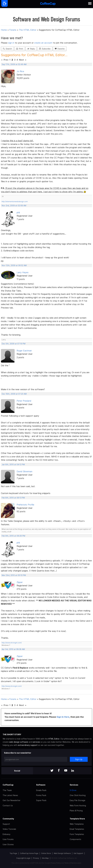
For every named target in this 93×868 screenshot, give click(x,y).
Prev (6, 60)
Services (74, 785)
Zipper (20, 582)
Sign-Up (79, 759)
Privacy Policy (56, 863)
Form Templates (77, 834)
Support (6, 824)
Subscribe (45, 49)
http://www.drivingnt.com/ (12, 643)
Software (41, 785)
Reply (31, 49)
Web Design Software (62, 853)
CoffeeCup (8, 785)
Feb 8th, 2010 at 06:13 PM (13, 498)
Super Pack (41, 800)
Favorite (60, 49)
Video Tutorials (9, 829)
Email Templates (77, 829)
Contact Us (8, 806)
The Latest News (10, 795)
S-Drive (73, 790)
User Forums (8, 839)
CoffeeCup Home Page (29, 853)
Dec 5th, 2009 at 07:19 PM (14, 344)
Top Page (13, 853)
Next (21, 60)
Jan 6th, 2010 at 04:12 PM (13, 465)
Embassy (7, 834)
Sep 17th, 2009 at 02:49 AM (14, 64)
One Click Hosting (78, 795)
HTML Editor (54, 739)
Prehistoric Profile (25, 505)
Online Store (46, 853)
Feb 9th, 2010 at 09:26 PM (13, 536)
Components (75, 839)
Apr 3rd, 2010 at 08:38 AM (13, 649)
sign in (12, 43)
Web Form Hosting (78, 806)
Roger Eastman (24, 351)
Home (4, 30)
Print (20, 49)
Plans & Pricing (76, 811)
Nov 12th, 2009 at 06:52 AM (14, 265)
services (36, 742)
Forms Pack (41, 795)
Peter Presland (24, 401)
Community (8, 819)
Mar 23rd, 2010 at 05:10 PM (14, 575)
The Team (7, 790)
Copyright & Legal (23, 858)
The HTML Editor (28, 30)
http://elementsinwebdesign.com (15, 202)
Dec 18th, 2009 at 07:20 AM (14, 394)
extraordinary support (28, 745)
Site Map (45, 858)
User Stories (8, 844)
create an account (43, 43)
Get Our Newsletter (12, 800)
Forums (13, 30)
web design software (19, 742)
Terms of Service (71, 863)
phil (18, 212)
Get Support (78, 853)
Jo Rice (20, 71)
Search (7, 49)
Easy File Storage (77, 800)
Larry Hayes (23, 272)
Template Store (77, 819)
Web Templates (77, 824)
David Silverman (24, 471)
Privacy (36, 858)
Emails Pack (41, 790)
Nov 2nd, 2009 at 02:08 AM (14, 206)
